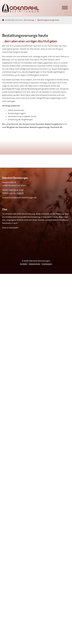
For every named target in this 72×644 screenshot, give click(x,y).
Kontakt (24, 264)
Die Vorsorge (29, 20)
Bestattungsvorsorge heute (48, 20)
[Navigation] (65, 8)
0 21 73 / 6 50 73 (16, 193)
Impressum (47, 264)
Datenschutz (34, 264)
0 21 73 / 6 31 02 (16, 190)
